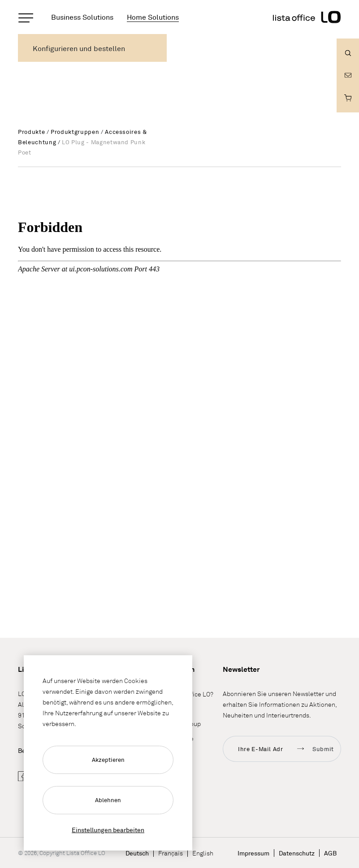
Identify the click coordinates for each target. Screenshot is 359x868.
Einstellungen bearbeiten (108, 830)
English (203, 853)
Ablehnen (108, 800)
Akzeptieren (108, 760)
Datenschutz (297, 853)
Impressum (253, 853)
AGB (330, 853)
